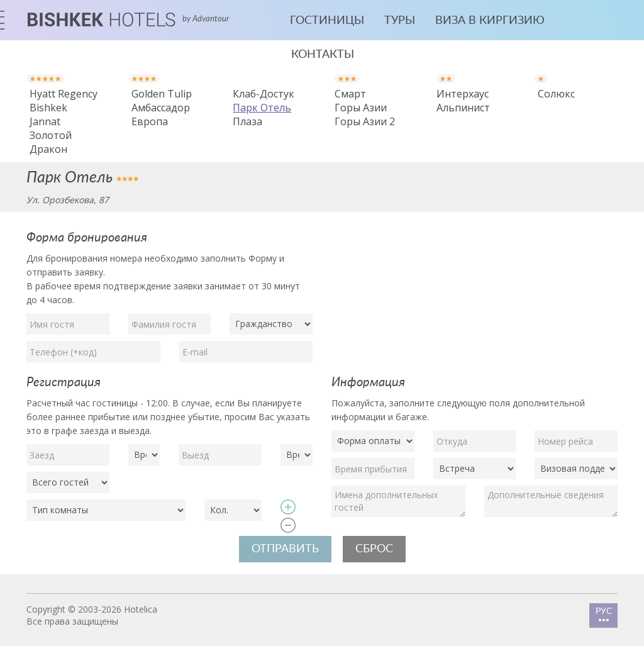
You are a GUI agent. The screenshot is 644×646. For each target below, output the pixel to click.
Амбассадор (161, 108)
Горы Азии (361, 108)
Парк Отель (262, 108)
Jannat (45, 121)
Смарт (350, 94)
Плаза (247, 121)
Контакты (323, 55)
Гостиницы (327, 21)
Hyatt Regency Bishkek (64, 101)
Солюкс (556, 94)
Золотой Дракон (51, 142)
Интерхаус (463, 94)
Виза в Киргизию (490, 21)
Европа (150, 121)
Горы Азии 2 (365, 121)
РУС (604, 614)
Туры (400, 21)
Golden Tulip (162, 94)
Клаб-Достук (264, 94)
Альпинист (463, 108)
